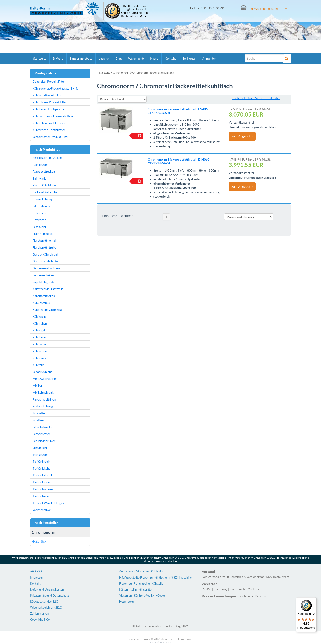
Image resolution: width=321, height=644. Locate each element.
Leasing (104, 58)
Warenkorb (136, 58)
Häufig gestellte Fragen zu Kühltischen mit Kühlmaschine (155, 577)
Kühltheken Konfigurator (48, 109)
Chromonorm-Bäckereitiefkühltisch (153, 73)
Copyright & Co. (40, 619)
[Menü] (314, 600)
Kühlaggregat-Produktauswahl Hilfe (56, 88)
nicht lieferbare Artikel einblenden (255, 98)
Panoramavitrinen (44, 399)
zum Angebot (242, 136)
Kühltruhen (40, 323)
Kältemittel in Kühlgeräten (136, 589)
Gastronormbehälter (46, 261)
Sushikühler (40, 448)
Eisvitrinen (39, 220)
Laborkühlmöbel (43, 372)
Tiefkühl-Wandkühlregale (49, 503)
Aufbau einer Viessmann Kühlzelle (141, 571)
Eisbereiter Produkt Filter (49, 82)
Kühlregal (39, 330)
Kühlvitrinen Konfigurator (49, 130)
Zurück (39, 541)
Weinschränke (42, 510)
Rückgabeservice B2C (44, 601)
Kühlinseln (39, 317)
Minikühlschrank (43, 393)
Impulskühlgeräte (44, 282)
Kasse (154, 58)
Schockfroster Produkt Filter (50, 137)
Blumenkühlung (42, 199)
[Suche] (264, 58)
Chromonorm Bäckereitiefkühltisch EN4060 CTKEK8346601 (179, 161)
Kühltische (39, 344)
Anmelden (209, 58)
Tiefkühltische (41, 468)
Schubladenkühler (44, 441)
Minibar (37, 386)
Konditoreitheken (44, 296)
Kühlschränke (41, 303)
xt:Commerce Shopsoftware (177, 639)
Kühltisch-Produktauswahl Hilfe (53, 116)
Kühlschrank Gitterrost (47, 310)
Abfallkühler (40, 165)
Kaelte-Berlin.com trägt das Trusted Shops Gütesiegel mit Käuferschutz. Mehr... (135, 11)
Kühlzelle (38, 365)
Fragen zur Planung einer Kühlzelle (141, 583)
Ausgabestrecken (44, 172)
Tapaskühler (40, 455)
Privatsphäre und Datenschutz (49, 595)
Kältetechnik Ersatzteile (48, 289)
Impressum (37, 577)
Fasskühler (39, 227)
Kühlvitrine (40, 351)
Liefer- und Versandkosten (47, 589)
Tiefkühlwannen (43, 489)
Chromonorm (121, 73)
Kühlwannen (40, 358)
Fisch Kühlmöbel (43, 234)
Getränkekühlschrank (46, 268)
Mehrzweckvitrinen (45, 379)
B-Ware (58, 58)
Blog (119, 58)
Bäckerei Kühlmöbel (45, 192)
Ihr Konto (189, 58)
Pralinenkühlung (43, 406)
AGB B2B (36, 571)
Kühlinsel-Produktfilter (47, 95)
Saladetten (39, 413)
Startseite (40, 58)
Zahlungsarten (39, 613)
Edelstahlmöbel (42, 206)
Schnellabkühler (43, 427)
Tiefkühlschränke (43, 475)
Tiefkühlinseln (41, 462)
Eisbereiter (40, 213)
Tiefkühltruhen (42, 482)
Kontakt (170, 58)
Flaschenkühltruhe (44, 247)
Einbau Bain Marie (44, 185)
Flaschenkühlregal (44, 241)
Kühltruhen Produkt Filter (49, 123)
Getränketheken (43, 275)
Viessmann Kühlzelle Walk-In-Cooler (143, 595)
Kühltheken (40, 337)
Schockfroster (41, 434)
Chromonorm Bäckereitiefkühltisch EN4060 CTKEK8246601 (179, 111)
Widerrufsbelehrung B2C (46, 607)
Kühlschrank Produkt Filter (50, 102)
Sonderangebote (81, 58)
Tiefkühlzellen (41, 496)
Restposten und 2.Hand (47, 158)
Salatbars (39, 420)
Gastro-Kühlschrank (45, 254)
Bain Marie (39, 178)
